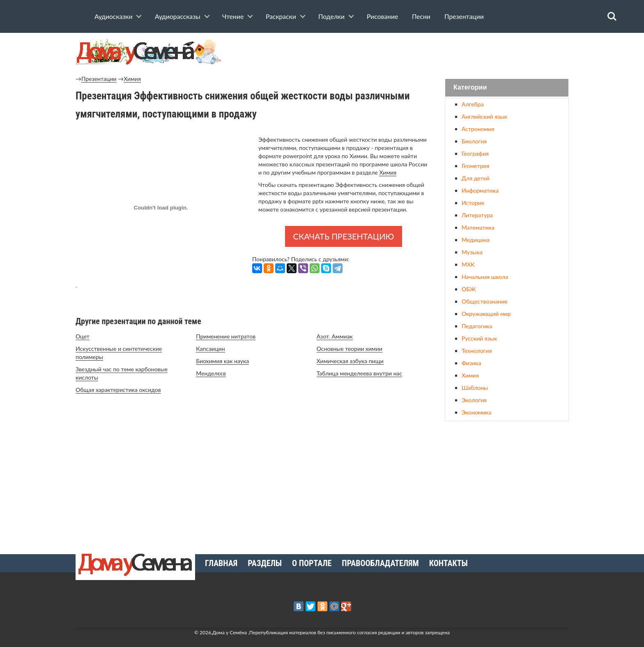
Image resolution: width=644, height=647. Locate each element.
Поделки (331, 16)
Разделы (265, 563)
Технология (477, 351)
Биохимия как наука (222, 361)
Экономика (476, 412)
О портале (312, 563)
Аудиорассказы (178, 16)
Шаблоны (475, 388)
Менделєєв (211, 373)
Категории (470, 88)
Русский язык (479, 338)
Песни (421, 16)
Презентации (464, 16)
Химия (132, 79)
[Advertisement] (507, 484)
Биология (474, 141)
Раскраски (281, 16)
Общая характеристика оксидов (118, 390)
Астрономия (478, 129)
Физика (471, 363)
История (473, 203)
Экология (474, 400)
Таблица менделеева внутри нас (360, 373)
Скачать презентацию (344, 236)
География (475, 153)
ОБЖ (469, 289)
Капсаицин (210, 349)
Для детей (476, 178)
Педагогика (477, 326)
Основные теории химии (350, 349)
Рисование (382, 16)
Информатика (480, 190)
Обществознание (485, 301)
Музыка (472, 252)
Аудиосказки (113, 16)
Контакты (448, 563)
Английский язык (484, 116)
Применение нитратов (226, 336)
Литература (477, 215)
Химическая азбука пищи (350, 361)
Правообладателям (380, 563)
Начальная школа (485, 277)
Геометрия (475, 166)
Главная (221, 563)
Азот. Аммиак (335, 336)
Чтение (233, 16)
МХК (468, 264)
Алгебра (473, 104)
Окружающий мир (486, 314)
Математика (478, 227)
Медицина (476, 240)
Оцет (83, 336)
